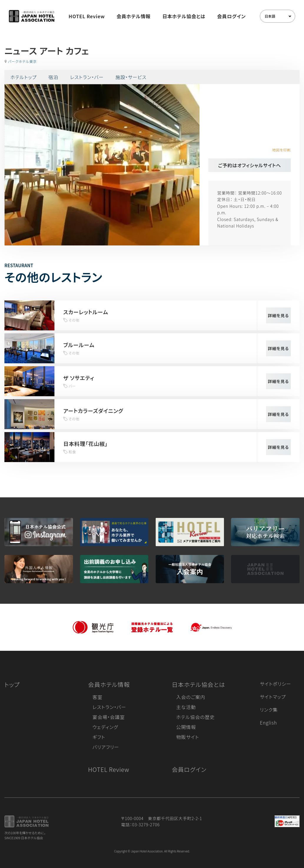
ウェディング (105, 727)
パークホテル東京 (22, 61)
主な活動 (186, 707)
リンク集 (269, 710)
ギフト (99, 737)
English (268, 723)
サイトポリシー (275, 684)
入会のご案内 (191, 697)
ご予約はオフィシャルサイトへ (250, 165)
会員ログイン (231, 16)
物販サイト (188, 737)
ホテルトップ (23, 77)
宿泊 (53, 77)
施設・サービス (131, 77)
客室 (97, 697)
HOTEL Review (87, 16)
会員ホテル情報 (134, 16)
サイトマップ (273, 697)
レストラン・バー (87, 77)
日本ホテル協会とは (184, 16)
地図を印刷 (281, 150)
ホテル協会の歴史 (196, 717)
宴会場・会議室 (109, 717)
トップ (12, 684)
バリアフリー (106, 747)
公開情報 (186, 727)
